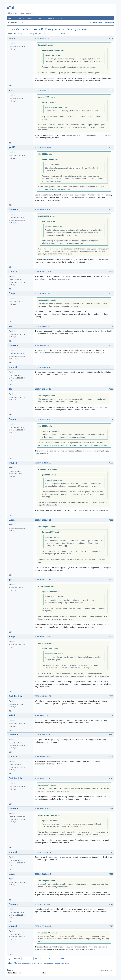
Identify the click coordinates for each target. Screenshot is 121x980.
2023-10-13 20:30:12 (43, 147)
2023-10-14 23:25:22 (43, 326)
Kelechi (12, 715)
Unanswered (109, 23)
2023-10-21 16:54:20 (43, 808)
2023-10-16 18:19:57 (43, 696)
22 (36, 34)
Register (51, 18)
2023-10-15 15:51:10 (43, 419)
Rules (30, 18)
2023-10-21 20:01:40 (43, 874)
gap (10, 326)
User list (21, 18)
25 (49, 34)
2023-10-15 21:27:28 (43, 463)
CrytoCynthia (15, 696)
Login (60, 18)
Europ (12, 293)
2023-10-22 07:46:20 (43, 904)
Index (10, 18)
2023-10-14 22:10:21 (43, 272)
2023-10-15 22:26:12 (43, 637)
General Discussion (27, 29)
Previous (17, 34)
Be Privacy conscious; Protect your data (64, 29)
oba (10, 90)
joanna (12, 38)
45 (58, 34)
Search (41, 18)
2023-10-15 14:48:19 (43, 389)
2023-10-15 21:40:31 (43, 520)
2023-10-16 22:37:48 (43, 715)
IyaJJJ (12, 147)
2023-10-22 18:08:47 (43, 926)
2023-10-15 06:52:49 (43, 367)
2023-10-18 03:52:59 (43, 735)
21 (31, 34)
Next (63, 34)
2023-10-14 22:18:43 (43, 293)
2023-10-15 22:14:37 (43, 580)
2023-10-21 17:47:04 (43, 852)
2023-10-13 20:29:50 (43, 90)
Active (100, 23)
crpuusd (13, 271)
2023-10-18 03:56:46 (43, 757)
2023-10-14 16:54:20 (43, 209)
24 (45, 34)
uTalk (11, 8)
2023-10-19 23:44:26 (43, 778)
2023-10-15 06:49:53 (43, 345)
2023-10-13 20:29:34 (43, 38)
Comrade (13, 209)
